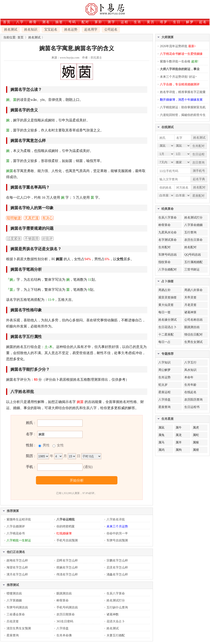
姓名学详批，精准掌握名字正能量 (183, 92)
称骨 (33, 22)
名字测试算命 (168, 240)
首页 (7, 22)
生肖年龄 (190, 385)
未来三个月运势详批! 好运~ (178, 77)
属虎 (196, 428)
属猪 (196, 450)
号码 (72, 22)
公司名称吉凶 (193, 320)
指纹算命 (164, 262)
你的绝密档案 (66, 526)
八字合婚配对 (168, 269)
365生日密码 (65, 621)
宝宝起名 (51, 29)
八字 (20, 22)
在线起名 (190, 392)
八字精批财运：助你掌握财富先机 (183, 107)
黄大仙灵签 (166, 305)
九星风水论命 (168, 232)
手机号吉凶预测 (67, 540)
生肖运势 (164, 377)
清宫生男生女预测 (19, 628)
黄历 (151, 22)
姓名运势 (71, 29)
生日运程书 (192, 407)
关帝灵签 (190, 297)
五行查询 (190, 232)
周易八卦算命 (193, 290)
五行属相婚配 (193, 262)
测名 (46, 22)
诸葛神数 (113, 614)
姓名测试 (11, 29)
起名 (203, 22)
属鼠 (161, 428)
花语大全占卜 (116, 621)
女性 (60, 445)
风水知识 (190, 370)
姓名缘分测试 (168, 320)
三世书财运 (192, 269)
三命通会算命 (16, 614)
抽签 (59, 22)
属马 (161, 442)
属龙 (179, 435)
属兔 (161, 435)
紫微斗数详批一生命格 (179, 61)
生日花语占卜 (168, 327)
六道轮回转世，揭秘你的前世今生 (183, 115)
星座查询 (13, 635)
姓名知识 (31, 29)
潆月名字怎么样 (17, 574)
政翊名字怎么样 (17, 560)
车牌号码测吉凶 (17, 607)
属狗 (179, 450)
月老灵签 (190, 305)
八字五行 (190, 362)
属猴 (196, 442)
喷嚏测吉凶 (14, 593)
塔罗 (164, 22)
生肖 (138, 22)
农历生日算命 (193, 240)
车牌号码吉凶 (168, 255)
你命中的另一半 (117, 533)
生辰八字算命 (116, 593)
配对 (85, 22)
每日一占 (164, 342)
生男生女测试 (193, 342)
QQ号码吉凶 (193, 255)
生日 (177, 22)
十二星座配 (166, 335)
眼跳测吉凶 (64, 593)
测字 (112, 22)
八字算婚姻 (14, 600)
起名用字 (91, 29)
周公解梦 (164, 370)
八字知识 (164, 362)
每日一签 (164, 312)
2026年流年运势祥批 (178, 46)
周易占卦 (164, 290)
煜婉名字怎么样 (67, 567)
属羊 (179, 442)
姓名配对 (190, 247)
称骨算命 (63, 600)
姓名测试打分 (116, 600)
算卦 (98, 22)
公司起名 (111, 29)
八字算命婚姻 (193, 225)
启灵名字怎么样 (117, 567)
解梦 (190, 22)
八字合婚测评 (16, 526)
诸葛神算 (190, 312)
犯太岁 (163, 385)
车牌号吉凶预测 (117, 540)
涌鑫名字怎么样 (117, 574)
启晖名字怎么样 (67, 560)
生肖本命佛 (64, 635)
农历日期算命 (66, 614)
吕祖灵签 (13, 621)
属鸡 (161, 450)
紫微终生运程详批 (19, 519)
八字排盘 (63, 628)
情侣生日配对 (193, 335)
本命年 (189, 377)
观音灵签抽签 (168, 297)
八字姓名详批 (116, 519)
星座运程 (164, 392)
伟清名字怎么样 (67, 574)
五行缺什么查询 (117, 607)
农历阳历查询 (193, 400)
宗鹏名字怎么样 (117, 560)
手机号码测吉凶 (67, 607)
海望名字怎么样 (17, 567)
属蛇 (196, 435)
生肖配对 (164, 247)
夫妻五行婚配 (116, 635)
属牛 (179, 428)
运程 (125, 22)
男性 (46, 445)
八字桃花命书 (16, 533)
